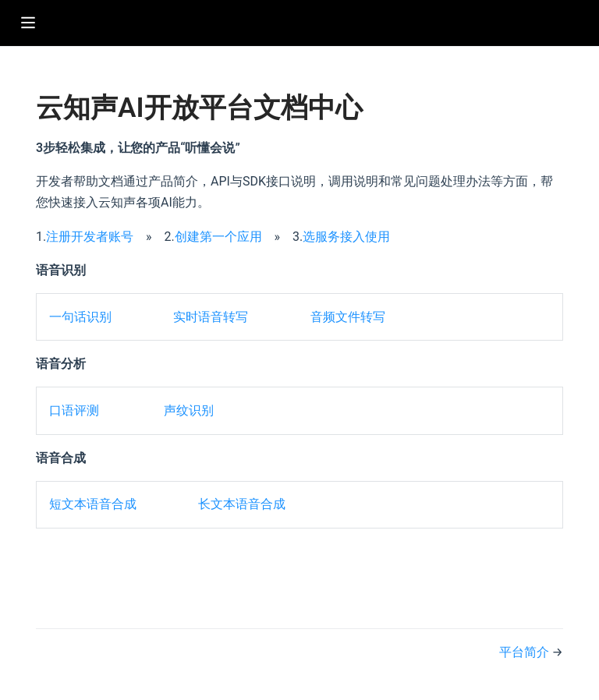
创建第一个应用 (218, 237)
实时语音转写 (211, 317)
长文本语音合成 (242, 504)
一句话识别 (80, 317)
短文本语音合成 (93, 504)
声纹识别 (189, 410)
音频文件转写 (348, 317)
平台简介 (526, 652)
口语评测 (74, 410)
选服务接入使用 (346, 237)
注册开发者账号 (90, 237)
